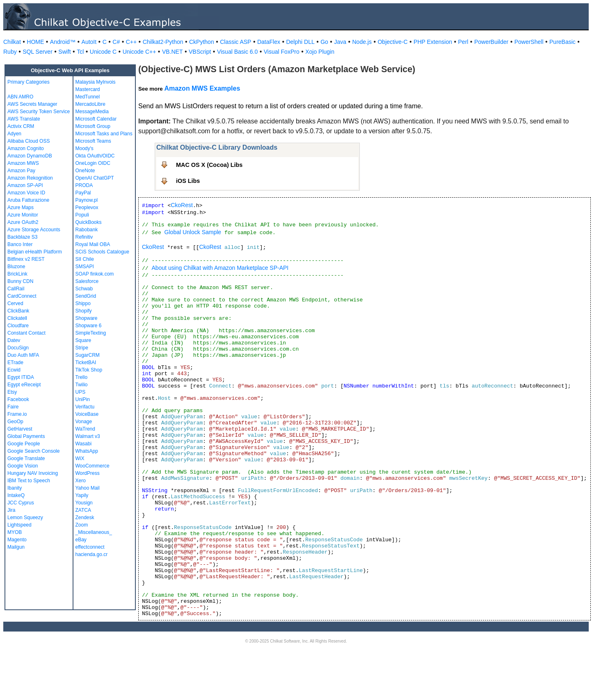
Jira (11, 510)
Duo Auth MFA (23, 355)
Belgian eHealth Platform (35, 252)
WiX (80, 458)
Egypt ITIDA (21, 377)
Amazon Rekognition (30, 178)
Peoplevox (87, 207)
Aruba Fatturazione (28, 200)
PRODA (84, 185)
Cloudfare (18, 326)
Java (340, 42)
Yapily (82, 495)
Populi (82, 215)
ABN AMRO (20, 97)
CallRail (16, 289)
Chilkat (12, 42)
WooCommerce (93, 466)
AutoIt (89, 42)
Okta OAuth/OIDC (95, 156)
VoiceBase (87, 414)
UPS (81, 392)
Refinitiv (84, 237)
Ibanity (15, 488)
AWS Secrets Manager (32, 104)
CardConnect (22, 296)
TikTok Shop (89, 370)
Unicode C (103, 52)
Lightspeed (19, 525)
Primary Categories (29, 82)
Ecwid (14, 370)
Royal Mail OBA (93, 244)
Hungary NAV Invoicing (33, 473)
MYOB (15, 532)
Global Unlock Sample (193, 232)
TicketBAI (86, 363)
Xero (81, 481)
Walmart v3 (88, 436)
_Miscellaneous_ (94, 532)
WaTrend (85, 429)
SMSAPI (85, 267)
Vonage (84, 422)
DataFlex (269, 42)
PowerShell (529, 42)
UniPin (83, 399)
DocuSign (18, 348)
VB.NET (173, 52)
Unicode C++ (139, 52)
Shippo (83, 303)
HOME (35, 42)
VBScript (200, 52)
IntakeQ (16, 495)
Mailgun (16, 547)
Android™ (63, 42)
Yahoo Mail (88, 488)
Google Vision (23, 466)
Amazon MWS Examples (202, 88)
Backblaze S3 (22, 237)
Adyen (14, 134)
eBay (81, 540)
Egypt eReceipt (24, 385)
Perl (463, 42)
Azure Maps (21, 207)
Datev (14, 340)
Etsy (12, 392)
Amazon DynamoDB (30, 156)
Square (83, 340)
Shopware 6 (89, 326)
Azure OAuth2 (23, 222)
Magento (17, 540)
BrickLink (17, 274)
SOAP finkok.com (95, 274)
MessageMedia (92, 112)
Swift (64, 52)
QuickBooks (89, 222)
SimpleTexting (91, 333)
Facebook (18, 399)
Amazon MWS (23, 163)
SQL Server (38, 52)
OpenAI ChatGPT (95, 178)
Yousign (84, 503)
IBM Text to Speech (29, 481)
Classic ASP (235, 42)
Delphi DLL (300, 42)
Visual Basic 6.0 (237, 52)
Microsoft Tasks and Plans (104, 134)
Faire (13, 407)
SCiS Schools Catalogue (102, 252)
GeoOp (15, 422)
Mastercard (88, 89)
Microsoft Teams (93, 141)
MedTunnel (88, 97)
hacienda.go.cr (92, 554)
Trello (82, 377)
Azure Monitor (23, 215)
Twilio (82, 385)
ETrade (15, 363)
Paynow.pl (87, 200)
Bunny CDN (20, 281)
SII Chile (85, 259)
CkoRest (182, 205)
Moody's (85, 148)
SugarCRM (88, 355)
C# (116, 42)
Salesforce (87, 281)
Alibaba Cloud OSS (29, 141)
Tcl (80, 52)
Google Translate (26, 458)
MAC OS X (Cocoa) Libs (209, 165)
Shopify (84, 311)
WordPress (88, 473)
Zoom (82, 525)
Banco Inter (20, 244)
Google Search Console (33, 451)
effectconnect (90, 547)
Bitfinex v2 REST (26, 259)
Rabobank (87, 230)
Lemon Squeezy (25, 518)
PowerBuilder (491, 42)
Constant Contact (26, 333)
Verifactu (85, 407)
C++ (131, 42)
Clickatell (17, 318)
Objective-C (392, 42)
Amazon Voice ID (26, 193)
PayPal (83, 193)
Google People (24, 444)
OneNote (85, 171)
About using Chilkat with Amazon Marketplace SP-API (220, 268)
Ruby (10, 52)
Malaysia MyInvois (96, 82)
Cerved (15, 303)
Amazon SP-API (25, 185)
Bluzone (16, 267)
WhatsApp (87, 451)
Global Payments (26, 436)
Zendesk (85, 518)
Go (324, 42)
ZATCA (83, 510)
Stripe (82, 348)
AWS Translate (24, 119)
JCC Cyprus (21, 503)
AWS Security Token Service (39, 112)
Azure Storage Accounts (34, 230)
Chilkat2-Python (163, 42)
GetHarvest (20, 429)
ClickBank (18, 311)
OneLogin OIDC (93, 163)
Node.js (362, 42)
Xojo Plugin (320, 52)
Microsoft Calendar (96, 119)
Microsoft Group (93, 126)
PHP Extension (433, 42)
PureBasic (562, 42)
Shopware (87, 318)
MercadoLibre (90, 104)
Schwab (84, 289)
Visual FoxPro (282, 52)
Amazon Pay (21, 171)
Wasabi (84, 444)
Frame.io (17, 414)
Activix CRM (21, 126)
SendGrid (86, 296)
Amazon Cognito (26, 148)
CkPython (202, 42)
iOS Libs (188, 181)
